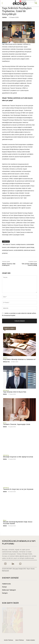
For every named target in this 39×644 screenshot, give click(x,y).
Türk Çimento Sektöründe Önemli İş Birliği (29, 265)
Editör (5, 17)
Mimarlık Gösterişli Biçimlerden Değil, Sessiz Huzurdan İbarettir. (18, 523)
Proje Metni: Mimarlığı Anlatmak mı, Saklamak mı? (19, 359)
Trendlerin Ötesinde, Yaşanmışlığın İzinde (17, 424)
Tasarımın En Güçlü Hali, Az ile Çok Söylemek (18, 489)
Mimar (5, 423)
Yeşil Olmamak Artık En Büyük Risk (15, 392)
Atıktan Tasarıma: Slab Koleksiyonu (9, 265)
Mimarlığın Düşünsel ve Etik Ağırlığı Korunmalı (18, 457)
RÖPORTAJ (6, 390)
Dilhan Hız (6, 362)
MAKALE (5, 358)
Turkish (23, 1)
